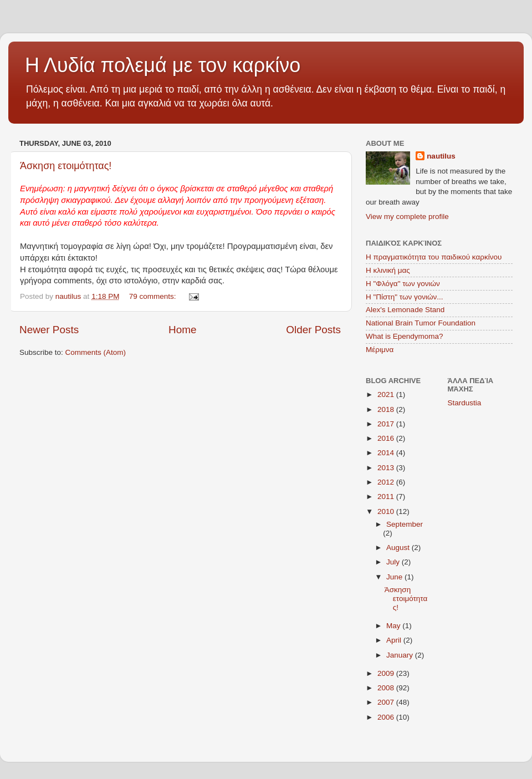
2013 (387, 468)
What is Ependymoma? (405, 336)
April (395, 640)
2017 (387, 424)
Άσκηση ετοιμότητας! (66, 166)
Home (182, 330)
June (395, 577)
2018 (387, 409)
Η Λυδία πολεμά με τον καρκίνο (163, 65)
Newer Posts (49, 330)
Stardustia (465, 403)
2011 (387, 497)
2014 (387, 453)
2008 (387, 688)
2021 (387, 394)
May (394, 626)
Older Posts (313, 330)
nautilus (441, 156)
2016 (387, 438)
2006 (387, 717)
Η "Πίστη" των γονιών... (405, 297)
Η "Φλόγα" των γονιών (403, 284)
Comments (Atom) (96, 352)
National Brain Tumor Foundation (421, 323)
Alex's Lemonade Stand (405, 310)
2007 (387, 702)
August (399, 548)
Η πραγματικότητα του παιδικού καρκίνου (434, 257)
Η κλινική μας (388, 270)
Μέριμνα (380, 350)
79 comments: (154, 296)
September (405, 524)
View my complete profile (407, 217)
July (394, 562)
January (401, 655)
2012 (387, 482)
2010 (387, 511)
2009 (387, 673)
